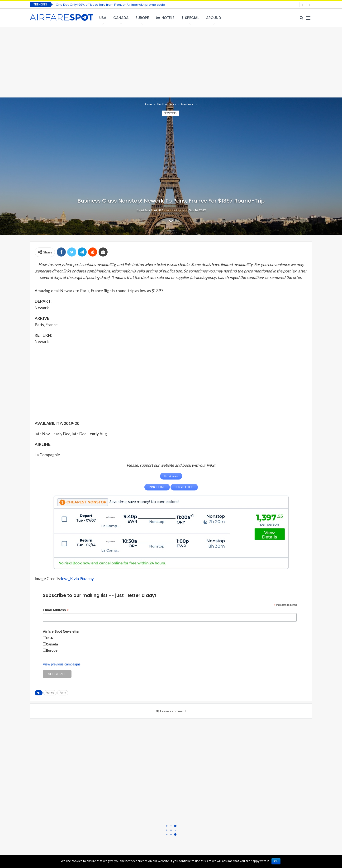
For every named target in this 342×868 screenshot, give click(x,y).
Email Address (56, 610)
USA (103, 18)
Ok (276, 861)
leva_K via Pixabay (77, 579)
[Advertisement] (171, 62)
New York (171, 113)
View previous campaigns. (62, 664)
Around (214, 18)
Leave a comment (171, 711)
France (50, 692)
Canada (121, 18)
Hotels (165, 18)
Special (190, 18)
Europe (142, 18)
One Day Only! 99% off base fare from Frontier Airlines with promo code (110, 5)
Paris (63, 692)
